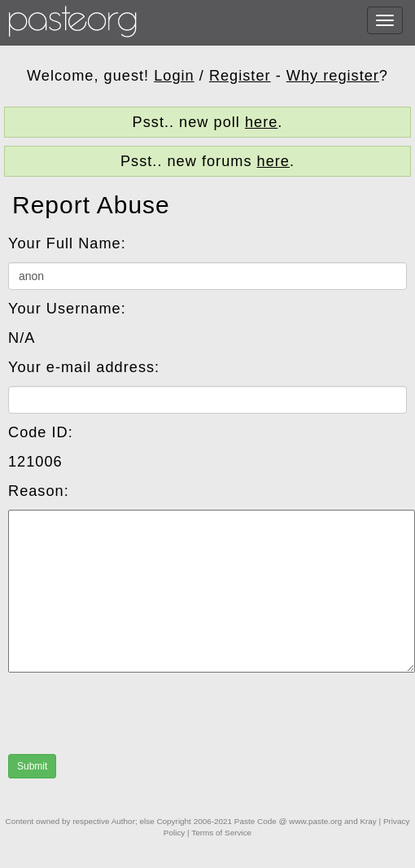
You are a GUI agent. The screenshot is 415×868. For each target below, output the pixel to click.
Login (174, 76)
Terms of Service (221, 833)
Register (240, 76)
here (261, 122)
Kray (368, 821)
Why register (333, 76)
